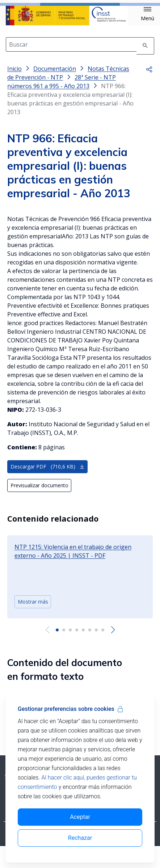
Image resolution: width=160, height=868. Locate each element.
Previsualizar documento (39, 491)
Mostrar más (33, 607)
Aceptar (80, 817)
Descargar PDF (48, 472)
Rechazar (80, 838)
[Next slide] (113, 636)
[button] (148, 14)
